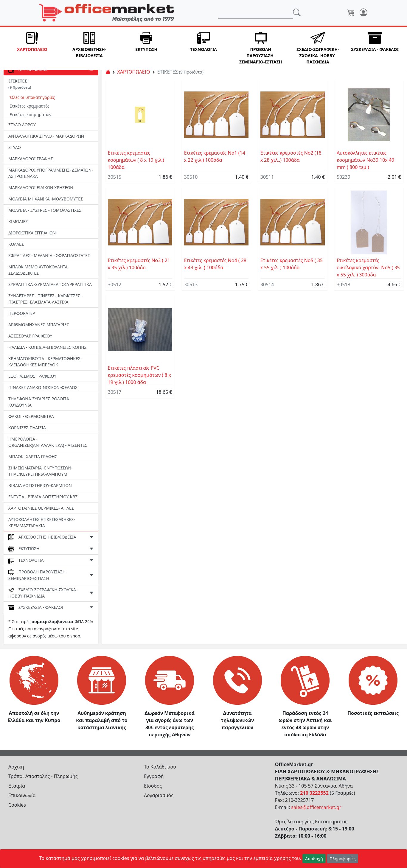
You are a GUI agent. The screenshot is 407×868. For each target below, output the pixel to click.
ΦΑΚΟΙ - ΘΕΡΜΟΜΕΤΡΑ (31, 416)
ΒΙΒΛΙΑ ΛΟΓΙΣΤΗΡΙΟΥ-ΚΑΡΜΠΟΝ (40, 485)
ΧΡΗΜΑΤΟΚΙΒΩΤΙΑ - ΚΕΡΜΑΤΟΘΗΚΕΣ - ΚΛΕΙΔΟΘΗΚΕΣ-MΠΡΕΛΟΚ (46, 362)
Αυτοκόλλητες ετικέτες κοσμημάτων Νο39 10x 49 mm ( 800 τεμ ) (365, 160)
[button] (32, 48)
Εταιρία (17, 786)
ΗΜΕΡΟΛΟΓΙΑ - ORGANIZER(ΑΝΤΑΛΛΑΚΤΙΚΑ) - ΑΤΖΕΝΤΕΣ (48, 442)
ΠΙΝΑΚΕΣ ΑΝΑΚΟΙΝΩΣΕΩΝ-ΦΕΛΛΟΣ (43, 387)
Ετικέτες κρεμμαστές (29, 106)
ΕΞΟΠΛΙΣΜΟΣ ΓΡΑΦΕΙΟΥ (32, 376)
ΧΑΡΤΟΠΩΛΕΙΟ (134, 72)
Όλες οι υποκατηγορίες (32, 97)
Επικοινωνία (22, 795)
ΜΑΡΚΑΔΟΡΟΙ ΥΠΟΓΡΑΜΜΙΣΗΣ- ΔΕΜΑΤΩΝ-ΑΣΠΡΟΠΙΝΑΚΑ (51, 173)
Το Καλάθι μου (160, 767)
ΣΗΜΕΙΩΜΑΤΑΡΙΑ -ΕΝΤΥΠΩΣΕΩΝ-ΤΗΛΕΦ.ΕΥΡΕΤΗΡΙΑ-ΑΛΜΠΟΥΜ (41, 471)
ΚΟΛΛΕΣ (16, 244)
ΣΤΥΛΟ (15, 147)
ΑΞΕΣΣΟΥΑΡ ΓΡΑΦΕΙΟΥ (30, 336)
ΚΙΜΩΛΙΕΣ (18, 221)
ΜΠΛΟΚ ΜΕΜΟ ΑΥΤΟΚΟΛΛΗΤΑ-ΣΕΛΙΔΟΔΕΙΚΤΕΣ (39, 270)
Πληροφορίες (343, 859)
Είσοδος (153, 786)
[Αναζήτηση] (255, 13)
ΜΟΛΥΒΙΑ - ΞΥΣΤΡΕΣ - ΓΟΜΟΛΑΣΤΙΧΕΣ (45, 210)
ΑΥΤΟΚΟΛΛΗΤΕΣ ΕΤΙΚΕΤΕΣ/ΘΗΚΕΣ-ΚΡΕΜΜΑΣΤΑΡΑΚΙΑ (42, 522)
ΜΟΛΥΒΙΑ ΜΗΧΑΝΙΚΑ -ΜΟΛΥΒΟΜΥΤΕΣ (46, 199)
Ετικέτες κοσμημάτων (31, 115)
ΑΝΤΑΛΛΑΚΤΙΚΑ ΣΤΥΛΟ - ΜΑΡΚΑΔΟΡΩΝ (46, 136)
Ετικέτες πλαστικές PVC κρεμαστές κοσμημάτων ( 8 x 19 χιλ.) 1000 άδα (140, 375)
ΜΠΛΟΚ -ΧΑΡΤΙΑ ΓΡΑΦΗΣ (33, 456)
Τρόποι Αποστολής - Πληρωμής (43, 776)
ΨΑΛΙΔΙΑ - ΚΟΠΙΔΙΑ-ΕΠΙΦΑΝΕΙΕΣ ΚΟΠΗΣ (48, 347)
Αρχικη (16, 767)
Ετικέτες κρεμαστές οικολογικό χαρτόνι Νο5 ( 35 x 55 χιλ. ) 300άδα (368, 267)
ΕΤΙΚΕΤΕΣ (20, 84)
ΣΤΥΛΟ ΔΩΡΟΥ (22, 125)
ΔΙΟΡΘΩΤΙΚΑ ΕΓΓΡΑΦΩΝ (32, 233)
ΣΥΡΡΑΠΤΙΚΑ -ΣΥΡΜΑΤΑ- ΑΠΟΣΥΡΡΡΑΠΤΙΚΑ (50, 284)
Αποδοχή (314, 859)
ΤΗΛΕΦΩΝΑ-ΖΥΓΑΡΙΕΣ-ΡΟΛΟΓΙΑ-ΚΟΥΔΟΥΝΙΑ (39, 402)
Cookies (17, 805)
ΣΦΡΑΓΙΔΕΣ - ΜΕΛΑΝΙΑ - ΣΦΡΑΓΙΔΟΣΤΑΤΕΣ (49, 255)
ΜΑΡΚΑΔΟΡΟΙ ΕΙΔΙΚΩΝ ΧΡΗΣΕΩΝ (41, 188)
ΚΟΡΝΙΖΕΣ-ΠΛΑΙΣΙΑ (27, 428)
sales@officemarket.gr (316, 807)
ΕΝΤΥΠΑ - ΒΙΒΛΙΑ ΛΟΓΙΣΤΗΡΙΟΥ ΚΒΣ (43, 497)
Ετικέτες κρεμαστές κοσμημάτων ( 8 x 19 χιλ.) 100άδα (136, 160)
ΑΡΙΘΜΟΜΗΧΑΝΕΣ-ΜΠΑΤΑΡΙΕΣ (39, 325)
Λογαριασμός (159, 795)
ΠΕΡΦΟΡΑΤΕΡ (22, 313)
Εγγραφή (154, 776)
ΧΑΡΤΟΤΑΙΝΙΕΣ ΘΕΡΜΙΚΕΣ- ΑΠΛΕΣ (41, 508)
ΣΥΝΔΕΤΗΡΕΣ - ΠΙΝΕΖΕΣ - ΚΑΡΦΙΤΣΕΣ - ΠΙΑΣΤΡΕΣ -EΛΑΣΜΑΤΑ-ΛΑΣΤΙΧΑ (45, 299)
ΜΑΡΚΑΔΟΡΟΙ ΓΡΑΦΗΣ (31, 159)
